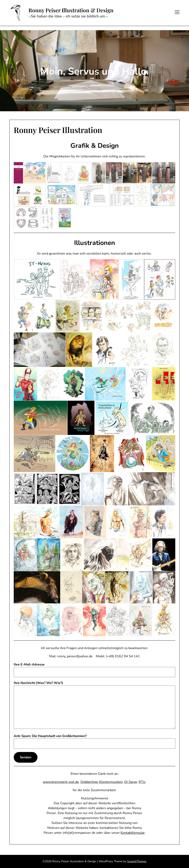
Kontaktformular (133, 833)
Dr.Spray (131, 782)
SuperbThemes (137, 861)
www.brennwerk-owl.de (61, 782)
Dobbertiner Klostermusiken (102, 782)
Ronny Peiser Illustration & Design (71, 10)
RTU (142, 782)
